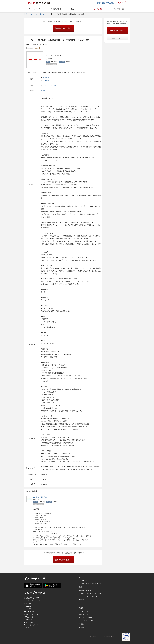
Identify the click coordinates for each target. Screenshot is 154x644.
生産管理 (46, 77)
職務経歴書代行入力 (85, 590)
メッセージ (78, 9)
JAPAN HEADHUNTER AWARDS (89, 603)
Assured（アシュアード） (32, 625)
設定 (80, 587)
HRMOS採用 (28, 603)
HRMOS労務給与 (29, 612)
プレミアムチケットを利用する (88, 597)
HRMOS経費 (28, 609)
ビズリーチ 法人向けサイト (87, 618)
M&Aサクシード (29, 617)
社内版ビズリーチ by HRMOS (33, 598)
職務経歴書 (57, 9)
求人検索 (99, 9)
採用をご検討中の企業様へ (106, 3)
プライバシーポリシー (86, 611)
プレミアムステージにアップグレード (90, 593)
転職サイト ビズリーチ (31, 14)
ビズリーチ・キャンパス (31, 614)
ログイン (121, 3)
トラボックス (28, 620)
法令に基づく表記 (84, 614)
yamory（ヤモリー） (30, 622)
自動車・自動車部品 (50, 86)
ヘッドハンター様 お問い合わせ (88, 621)
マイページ (36, 9)
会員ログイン (117, 38)
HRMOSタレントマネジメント (33, 601)
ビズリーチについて (85, 577)
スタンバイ (27, 628)
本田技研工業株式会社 (41, 497)
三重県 (43, 91)
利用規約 (82, 608)
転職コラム (82, 600)
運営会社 (82, 624)
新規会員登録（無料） (63, 28)
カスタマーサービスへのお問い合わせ (90, 584)
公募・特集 (121, 9)
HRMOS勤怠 (28, 606)
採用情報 (82, 627)
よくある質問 (83, 581)
